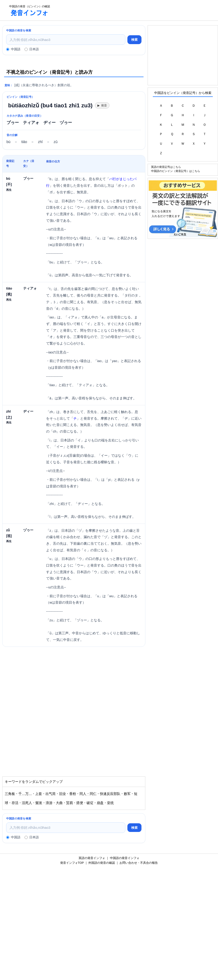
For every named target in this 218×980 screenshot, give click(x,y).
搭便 (80, 803)
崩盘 (100, 803)
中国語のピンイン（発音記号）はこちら (176, 171)
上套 (39, 794)
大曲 (59, 803)
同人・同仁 (88, 794)
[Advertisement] (135, 10)
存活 (15, 803)
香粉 (73, 794)
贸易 (69, 803)
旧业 (62, 794)
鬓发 (39, 803)
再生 (9, 190)
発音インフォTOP (72, 863)
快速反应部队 (110, 794)
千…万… (25, 794)
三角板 (10, 794)
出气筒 (51, 794)
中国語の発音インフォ (125, 858)
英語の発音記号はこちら (166, 167)
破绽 (90, 803)
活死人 (27, 803)
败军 (127, 794)
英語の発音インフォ (92, 858)
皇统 (110, 803)
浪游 (49, 803)
